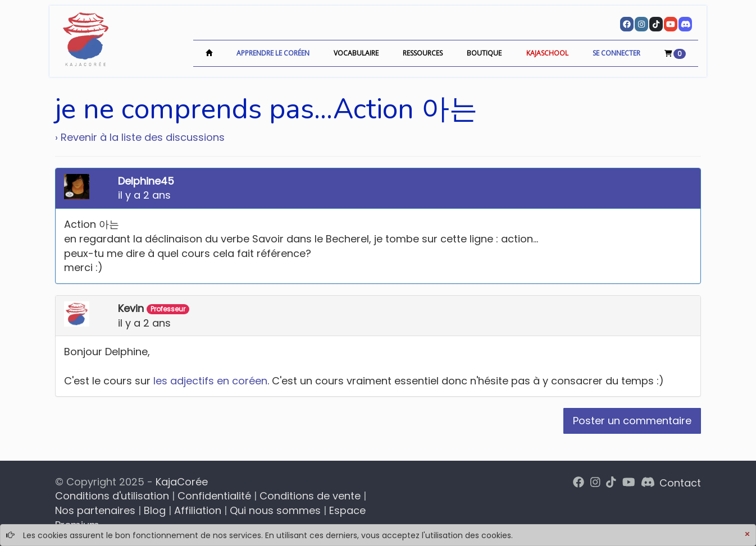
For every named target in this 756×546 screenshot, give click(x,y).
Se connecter (616, 53)
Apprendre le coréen (273, 53)
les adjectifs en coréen (210, 381)
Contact (680, 483)
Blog (155, 510)
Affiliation (198, 510)
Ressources (423, 53)
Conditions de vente (310, 496)
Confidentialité (214, 496)
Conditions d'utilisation (112, 496)
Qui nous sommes (275, 510)
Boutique (484, 53)
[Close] (747, 535)
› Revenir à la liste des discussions (140, 137)
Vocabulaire (356, 53)
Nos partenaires (95, 510)
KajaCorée (182, 482)
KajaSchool (547, 53)
